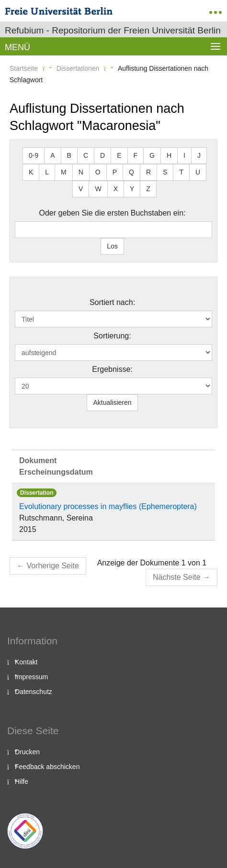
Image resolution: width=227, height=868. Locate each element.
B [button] (69, 155)
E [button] (119, 155)
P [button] (115, 172)
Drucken (27, 752)
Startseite (24, 68)
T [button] (181, 172)
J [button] (199, 155)
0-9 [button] (34, 155)
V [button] (81, 189)
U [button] (198, 172)
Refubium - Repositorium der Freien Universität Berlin (113, 30)
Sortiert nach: (112, 302)
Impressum (31, 677)
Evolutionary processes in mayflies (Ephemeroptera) (108, 506)
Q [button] (131, 172)
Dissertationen (78, 68)
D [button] (102, 155)
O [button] (98, 172)
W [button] (98, 189)
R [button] (148, 172)
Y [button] (132, 189)
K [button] (31, 172)
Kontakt (26, 662)
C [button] (86, 155)
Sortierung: (112, 336)
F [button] (136, 155)
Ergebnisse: (112, 369)
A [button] (52, 155)
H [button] (169, 155)
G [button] (152, 155)
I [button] (184, 155)
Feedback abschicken (47, 767)
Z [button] (148, 189)
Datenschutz (34, 692)
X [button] (116, 189)
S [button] (165, 172)
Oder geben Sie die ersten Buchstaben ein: (113, 213)
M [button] (64, 172)
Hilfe (22, 781)
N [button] (81, 172)
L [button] (47, 172)
